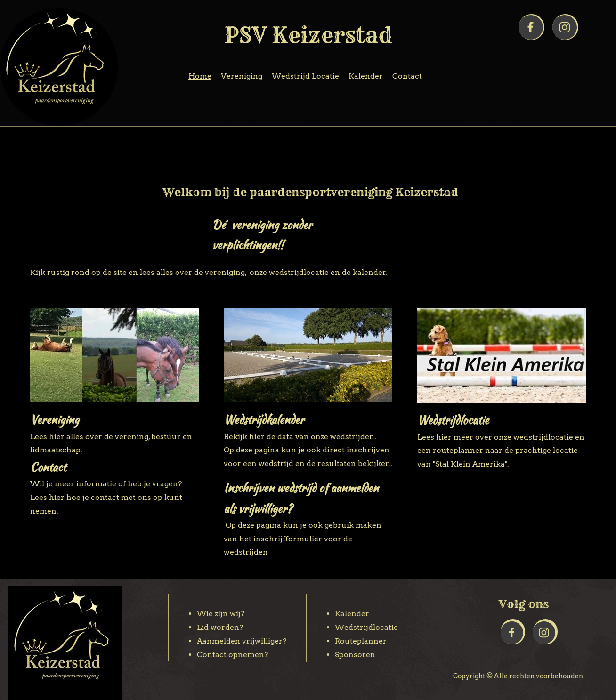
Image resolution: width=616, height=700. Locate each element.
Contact (48, 467)
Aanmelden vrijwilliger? (242, 641)
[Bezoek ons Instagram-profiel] (565, 27)
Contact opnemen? (232, 655)
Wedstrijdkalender (264, 420)
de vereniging (219, 272)
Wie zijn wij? (221, 614)
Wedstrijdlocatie (453, 420)
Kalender (352, 614)
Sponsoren (355, 655)
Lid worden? (220, 627)
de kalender (364, 272)
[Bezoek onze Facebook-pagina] (531, 27)
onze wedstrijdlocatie (289, 272)
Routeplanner (361, 641)
